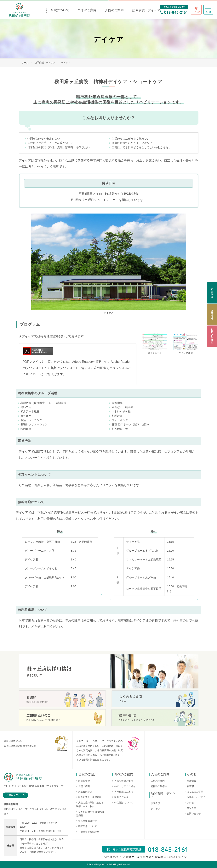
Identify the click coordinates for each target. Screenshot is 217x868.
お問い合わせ (194, 814)
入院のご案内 (114, 10)
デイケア (155, 809)
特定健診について (124, 803)
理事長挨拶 (84, 781)
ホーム (25, 63)
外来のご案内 (87, 10)
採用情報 (191, 781)
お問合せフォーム (15, 795)
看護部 (190, 786)
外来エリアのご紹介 (125, 786)
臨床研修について (88, 826)
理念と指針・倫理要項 (90, 797)
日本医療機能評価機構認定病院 (90, 814)
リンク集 (191, 808)
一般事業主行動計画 (89, 832)
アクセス (191, 803)
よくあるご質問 (195, 792)
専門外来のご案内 (124, 792)
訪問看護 (155, 803)
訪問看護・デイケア (146, 10)
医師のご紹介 (121, 797)
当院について (60, 10)
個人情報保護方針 (88, 821)
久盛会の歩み (85, 792)
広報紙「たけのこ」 (197, 797)
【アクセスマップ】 (55, 786)
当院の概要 (84, 786)
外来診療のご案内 (124, 781)
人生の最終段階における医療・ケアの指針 (90, 804)
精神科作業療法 (159, 786)
